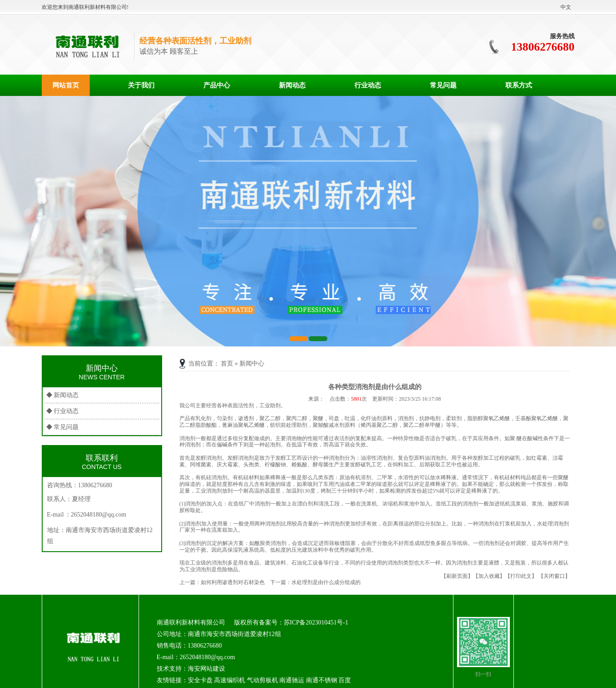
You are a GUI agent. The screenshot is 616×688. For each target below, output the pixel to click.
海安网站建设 (207, 669)
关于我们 (141, 85)
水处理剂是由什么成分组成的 (326, 582)
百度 (345, 680)
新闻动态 (292, 85)
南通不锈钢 (322, 680)
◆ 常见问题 (63, 427)
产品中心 (217, 85)
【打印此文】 (521, 576)
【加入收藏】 (489, 576)
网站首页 (66, 85)
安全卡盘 (200, 680)
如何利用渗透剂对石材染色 (233, 582)
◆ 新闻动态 (63, 395)
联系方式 (519, 85)
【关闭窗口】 (554, 576)
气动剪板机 (262, 680)
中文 (566, 7)
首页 (227, 364)
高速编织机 (230, 680)
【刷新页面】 (457, 576)
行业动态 (368, 85)
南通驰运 (292, 680)
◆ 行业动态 (63, 411)
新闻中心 (252, 364)
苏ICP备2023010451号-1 (316, 622)
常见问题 (443, 85)
